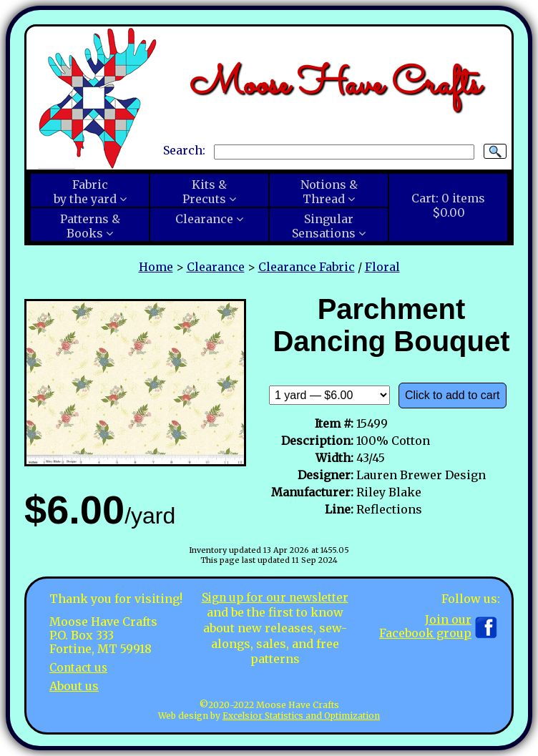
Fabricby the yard (85, 192)
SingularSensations (324, 226)
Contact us (80, 667)
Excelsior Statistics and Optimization (301, 716)
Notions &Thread (329, 192)
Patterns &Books (90, 226)
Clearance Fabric (307, 267)
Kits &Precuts (205, 192)
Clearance (204, 219)
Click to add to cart (453, 395)
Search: (184, 151)
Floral (382, 267)
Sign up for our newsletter (275, 597)
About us (74, 685)
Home (156, 267)
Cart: (448, 205)
